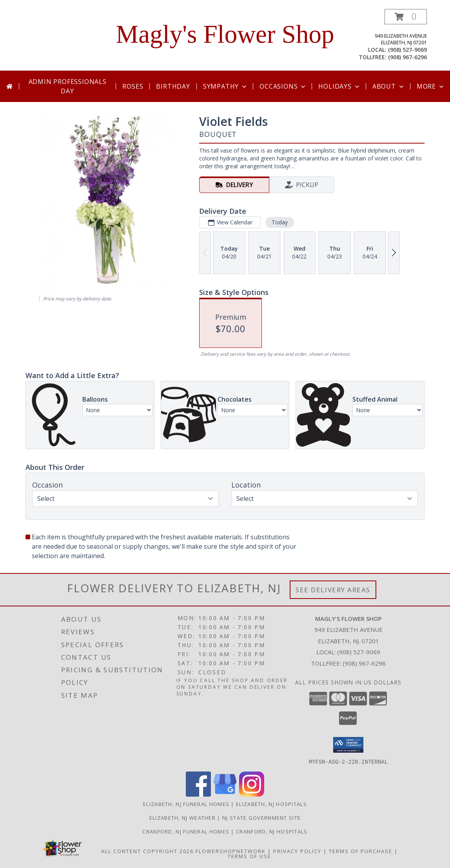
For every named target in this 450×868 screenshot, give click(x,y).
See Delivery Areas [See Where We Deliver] (333, 590)
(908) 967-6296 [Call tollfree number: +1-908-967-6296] (407, 57)
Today (280, 222)
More (431, 86)
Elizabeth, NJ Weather (182, 817)
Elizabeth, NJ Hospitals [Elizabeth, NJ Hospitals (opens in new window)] (271, 804)
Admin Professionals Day (68, 86)
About (389, 86)
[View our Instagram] (252, 794)
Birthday (173, 86)
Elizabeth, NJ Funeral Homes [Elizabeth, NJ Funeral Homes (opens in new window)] (186, 804)
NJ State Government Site (261, 817)
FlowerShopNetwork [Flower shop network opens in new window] (231, 851)
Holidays (339, 86)
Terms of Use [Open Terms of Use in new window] (249, 856)
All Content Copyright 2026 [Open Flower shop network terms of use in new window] (147, 851)
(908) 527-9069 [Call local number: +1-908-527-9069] (407, 50)
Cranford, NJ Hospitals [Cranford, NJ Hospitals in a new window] (272, 831)
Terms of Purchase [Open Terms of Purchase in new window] (361, 851)
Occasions (283, 86)
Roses (133, 86)
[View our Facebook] (198, 794)
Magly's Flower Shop (225, 34)
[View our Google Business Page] (225, 794)
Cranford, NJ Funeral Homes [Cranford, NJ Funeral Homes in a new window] (187, 831)
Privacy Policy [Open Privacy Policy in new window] (297, 851)
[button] (406, 17)
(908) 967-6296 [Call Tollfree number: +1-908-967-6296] (364, 663)
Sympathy (226, 86)
